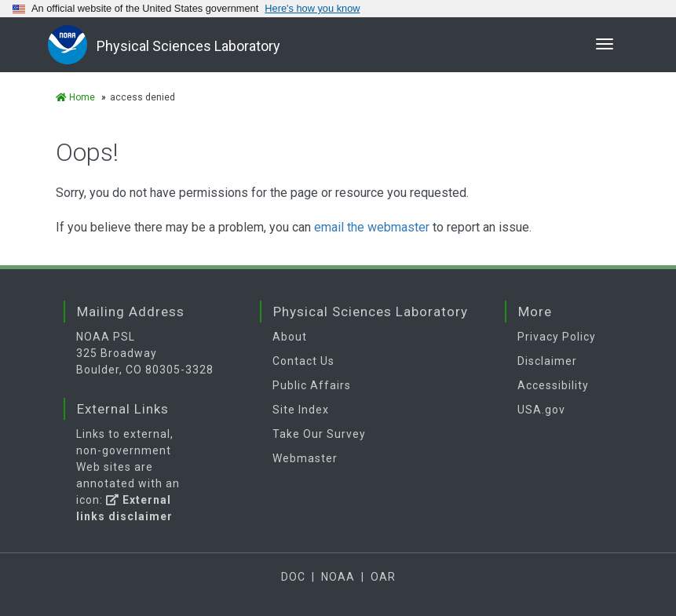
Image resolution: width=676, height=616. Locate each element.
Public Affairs (312, 385)
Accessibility (553, 385)
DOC (293, 577)
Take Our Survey (319, 434)
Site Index (301, 410)
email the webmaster (372, 227)
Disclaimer (547, 361)
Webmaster (305, 458)
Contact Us (303, 361)
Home (75, 97)
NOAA (338, 577)
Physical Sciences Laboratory (188, 46)
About (290, 337)
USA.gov (541, 410)
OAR (383, 577)
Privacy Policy (557, 337)
